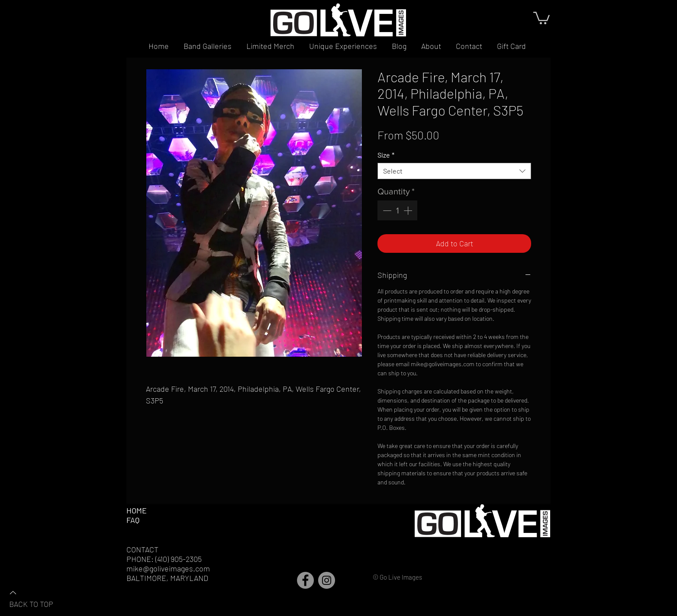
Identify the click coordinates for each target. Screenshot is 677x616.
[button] (542, 17)
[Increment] (409, 210)
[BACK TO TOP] (39, 598)
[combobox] (454, 171)
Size (386, 155)
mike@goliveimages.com (168, 568)
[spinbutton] (397, 210)
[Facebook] (305, 580)
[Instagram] (327, 580)
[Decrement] (386, 210)
